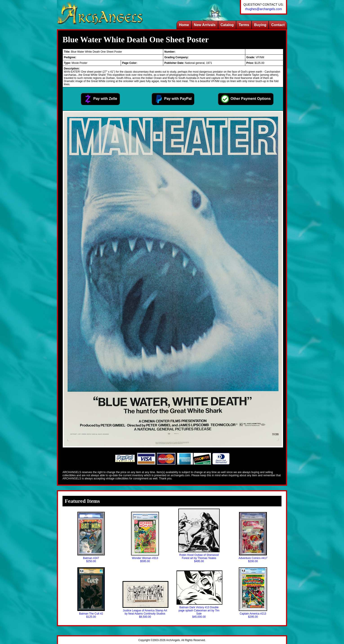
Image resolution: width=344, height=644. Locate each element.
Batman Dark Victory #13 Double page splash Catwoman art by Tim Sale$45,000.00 (199, 594)
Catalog (227, 25)
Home (184, 25)
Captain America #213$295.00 (253, 593)
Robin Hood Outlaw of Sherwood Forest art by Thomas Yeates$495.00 (199, 536)
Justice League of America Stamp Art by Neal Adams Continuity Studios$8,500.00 (145, 600)
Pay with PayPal (173, 99)
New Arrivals (205, 25)
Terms (244, 25)
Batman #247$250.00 (91, 537)
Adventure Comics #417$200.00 (253, 537)
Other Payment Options (246, 99)
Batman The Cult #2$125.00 (91, 593)
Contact (278, 25)
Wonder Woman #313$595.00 (145, 537)
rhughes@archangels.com (264, 9)
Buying (260, 25)
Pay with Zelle (100, 99)
